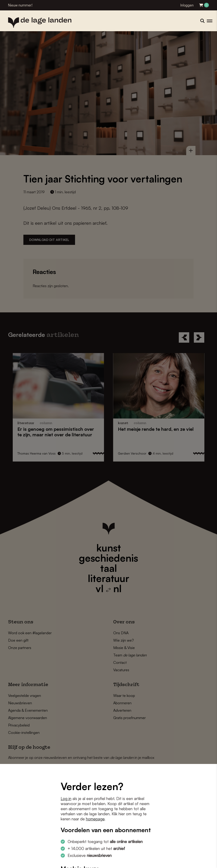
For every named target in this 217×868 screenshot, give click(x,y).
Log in (66, 799)
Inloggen (187, 5)
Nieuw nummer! (20, 5)
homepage (95, 819)
